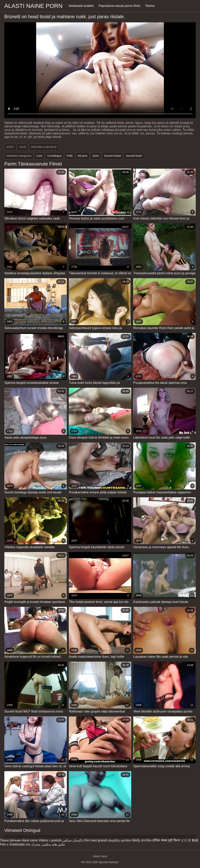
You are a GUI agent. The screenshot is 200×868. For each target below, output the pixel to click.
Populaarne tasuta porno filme (119, 6)
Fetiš (70, 156)
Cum (39, 156)
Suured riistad (112, 156)
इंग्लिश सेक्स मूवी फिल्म (166, 840)
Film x (4, 844)
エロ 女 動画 (190, 840)
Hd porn (83, 156)
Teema (150, 6)
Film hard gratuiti (95, 840)
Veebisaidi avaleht (81, 6)
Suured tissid (134, 156)
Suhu (96, 156)
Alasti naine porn (33, 6)
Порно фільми (10, 840)
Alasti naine (30, 840)
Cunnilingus (54, 156)
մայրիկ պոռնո (120, 840)
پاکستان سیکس (73, 840)
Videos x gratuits (50, 840)
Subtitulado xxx (20, 844)
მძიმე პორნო (142, 840)
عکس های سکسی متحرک (48, 844)
